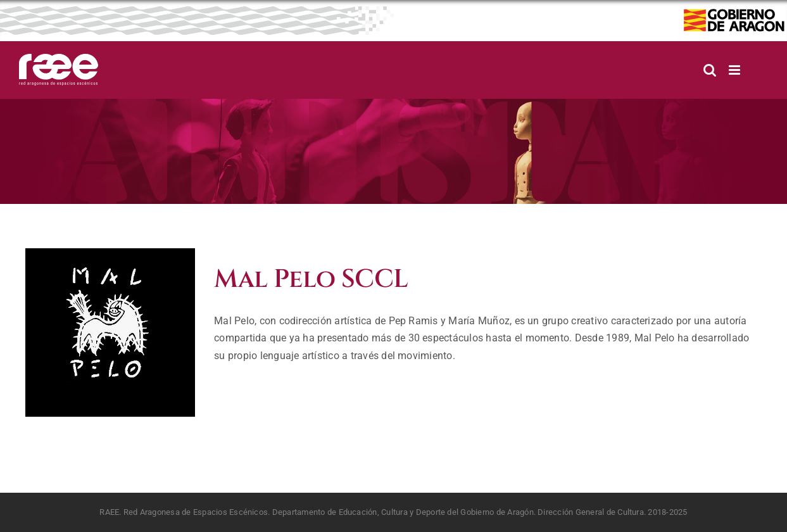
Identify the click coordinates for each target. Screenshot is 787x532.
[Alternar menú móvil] (735, 70)
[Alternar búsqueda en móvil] (710, 70)
